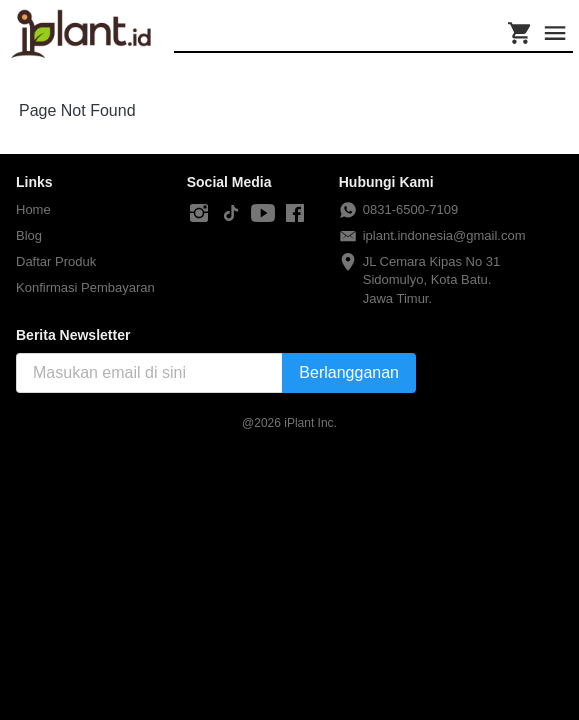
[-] (199, 214)
